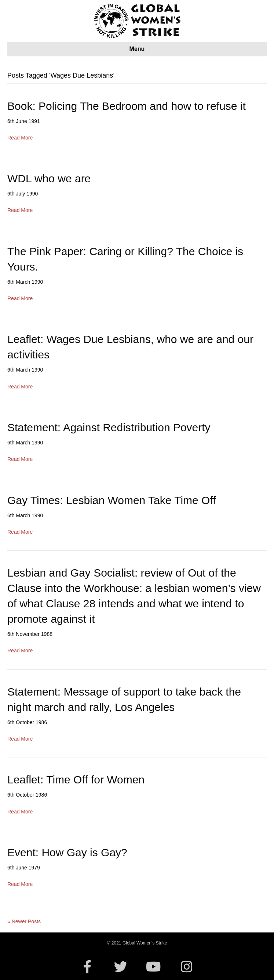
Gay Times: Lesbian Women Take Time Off (112, 500)
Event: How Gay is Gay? (67, 852)
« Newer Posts (24, 921)
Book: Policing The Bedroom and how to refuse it (127, 106)
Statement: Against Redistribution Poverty (109, 427)
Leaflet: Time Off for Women (76, 780)
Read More (20, 138)
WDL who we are (49, 178)
